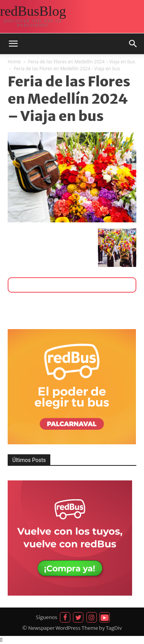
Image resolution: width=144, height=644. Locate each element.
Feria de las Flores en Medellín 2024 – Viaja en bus (82, 62)
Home (14, 62)
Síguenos (46, 617)
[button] (13, 44)
